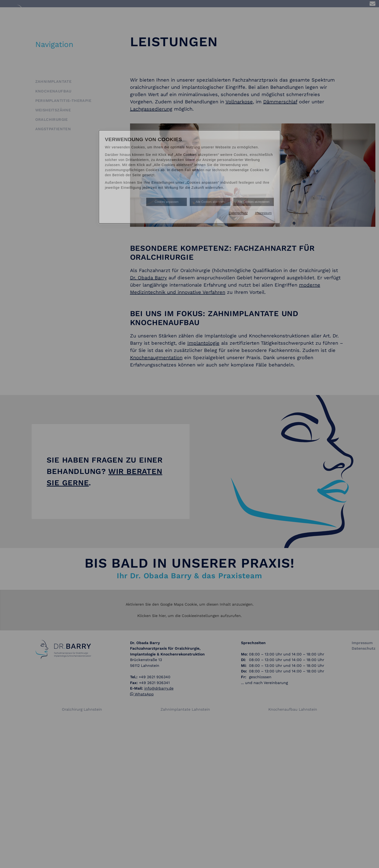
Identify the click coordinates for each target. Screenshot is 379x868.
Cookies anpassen (167, 202)
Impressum (263, 213)
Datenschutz (238, 213)
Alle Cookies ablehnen (210, 202)
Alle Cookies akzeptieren (254, 202)
